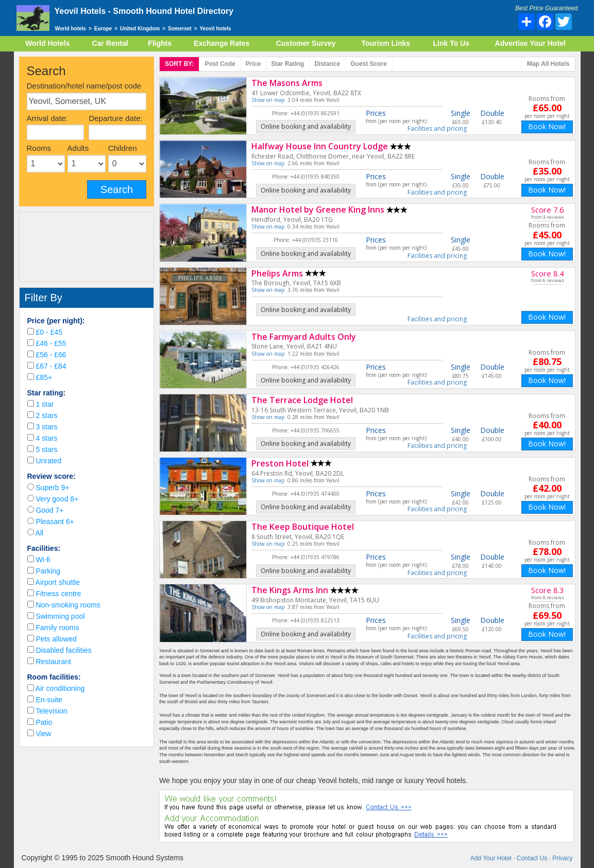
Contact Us (532, 858)
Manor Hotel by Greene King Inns (318, 210)
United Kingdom (140, 29)
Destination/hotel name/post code (84, 86)
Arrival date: (47, 118)
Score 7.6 (548, 210)
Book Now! (547, 126)
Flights (160, 43)
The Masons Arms (287, 83)
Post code (220, 64)
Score (369, 64)
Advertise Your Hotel (530, 43)
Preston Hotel (280, 463)
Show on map (268, 100)
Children (123, 148)
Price (253, 64)
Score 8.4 (548, 273)
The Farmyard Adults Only (304, 337)
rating (287, 64)
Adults (78, 148)
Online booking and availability (306, 126)
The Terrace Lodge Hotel (302, 400)
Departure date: (115, 118)
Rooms (39, 148)
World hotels (71, 29)
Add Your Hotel (491, 858)
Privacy (562, 858)
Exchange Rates (222, 43)
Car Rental (110, 43)
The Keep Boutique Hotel (303, 527)
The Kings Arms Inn (290, 590)
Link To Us (452, 43)
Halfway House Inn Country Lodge (320, 146)
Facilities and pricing (437, 129)
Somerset (180, 29)
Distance (327, 64)
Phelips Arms (277, 273)
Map (548, 64)
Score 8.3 (548, 590)
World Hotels (47, 43)
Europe (103, 29)
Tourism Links (386, 43)
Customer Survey (306, 43)
